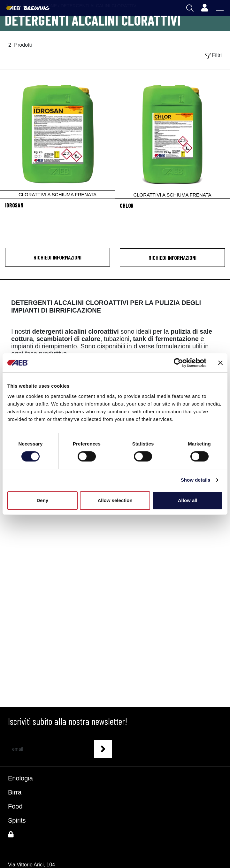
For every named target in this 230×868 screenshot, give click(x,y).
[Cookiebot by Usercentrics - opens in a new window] (178, 363)
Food (15, 806)
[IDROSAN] (57, 134)
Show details (196, 480)
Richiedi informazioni (57, 257)
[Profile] (204, 8)
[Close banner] (220, 363)
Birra (15, 792)
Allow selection (115, 500)
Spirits (17, 820)
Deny (42, 500)
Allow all (188, 500)
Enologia (20, 778)
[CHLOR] (172, 134)
